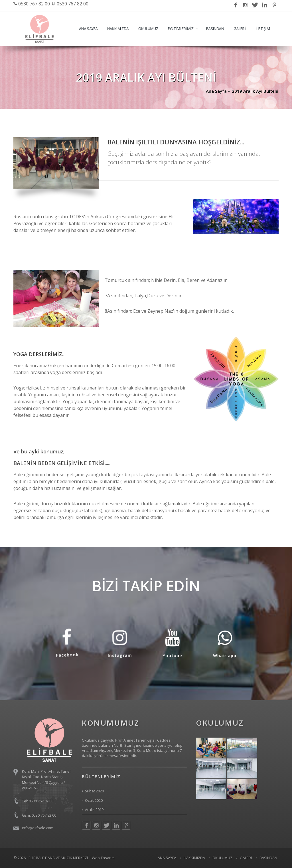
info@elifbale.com (38, 828)
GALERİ (240, 29)
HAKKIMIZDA (118, 29)
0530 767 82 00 (32, 4)
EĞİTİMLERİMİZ (181, 29)
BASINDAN (215, 29)
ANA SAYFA (88, 29)
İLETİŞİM (263, 29)
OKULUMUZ (148, 29)
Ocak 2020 (92, 800)
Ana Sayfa (216, 91)
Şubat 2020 (93, 791)
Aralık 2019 (93, 810)
